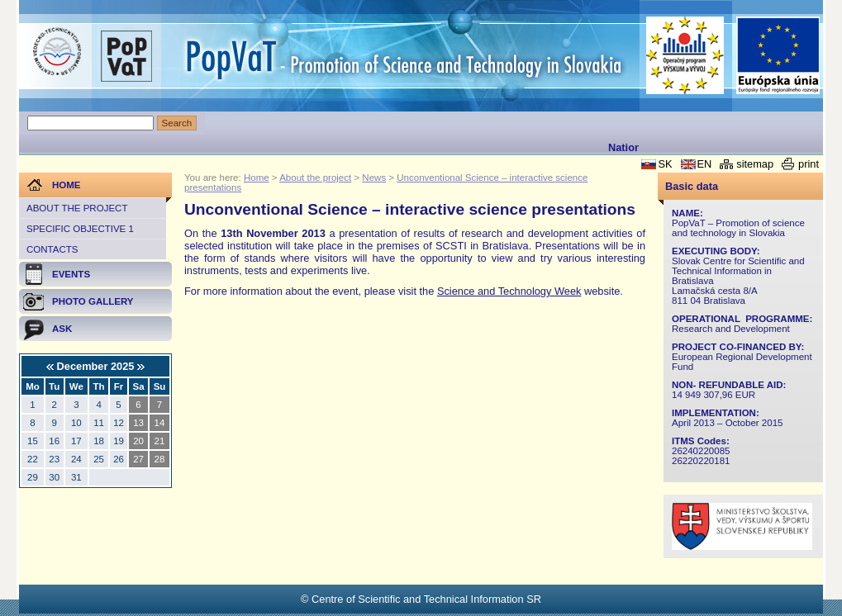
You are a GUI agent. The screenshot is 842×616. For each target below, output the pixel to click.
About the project (77, 208)
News (374, 178)
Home (257, 178)
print (809, 164)
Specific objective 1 (80, 229)
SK (665, 164)
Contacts (52, 249)
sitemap (755, 164)
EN (705, 164)
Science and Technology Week (509, 291)
